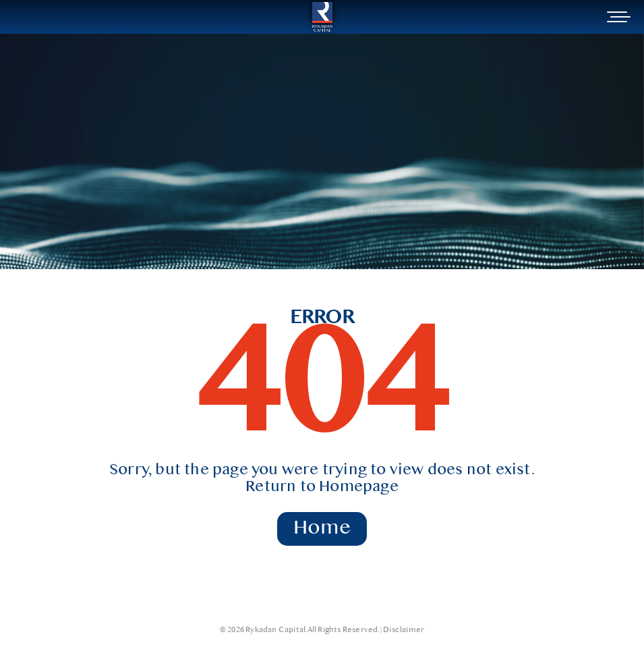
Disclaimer (404, 630)
